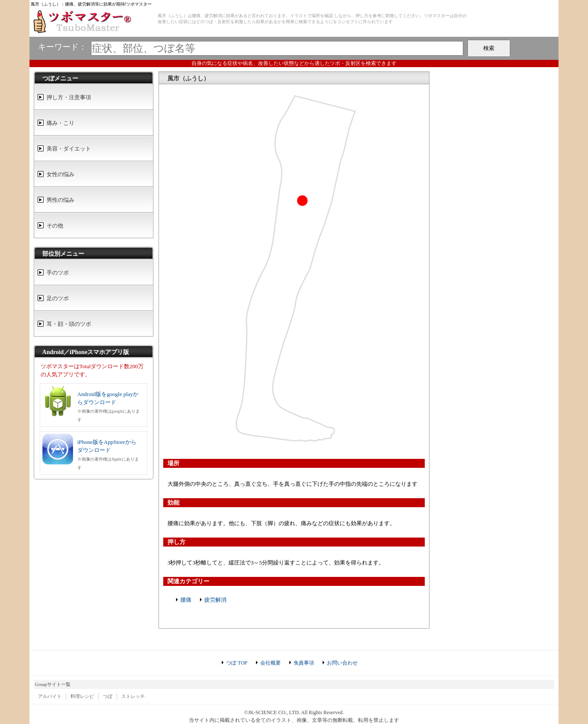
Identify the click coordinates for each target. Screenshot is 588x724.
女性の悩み (60, 174)
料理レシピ (82, 696)
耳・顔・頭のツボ (69, 324)
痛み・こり (60, 123)
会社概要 (270, 663)
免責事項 (304, 663)
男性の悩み (60, 200)
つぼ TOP (237, 663)
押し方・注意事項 (69, 97)
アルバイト (50, 696)
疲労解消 (215, 600)
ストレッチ (133, 696)
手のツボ (58, 273)
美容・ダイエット (69, 149)
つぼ (108, 696)
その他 (55, 226)
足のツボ (58, 298)
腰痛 (186, 600)
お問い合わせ (342, 663)
